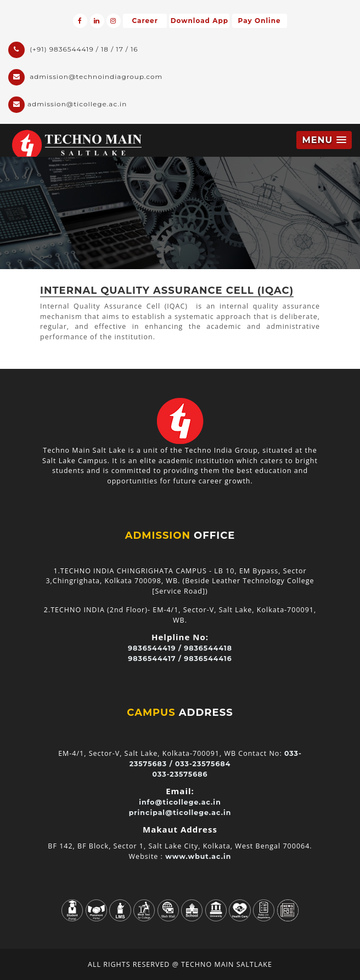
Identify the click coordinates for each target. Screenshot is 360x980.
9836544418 (208, 648)
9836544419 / (155, 648)
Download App (199, 21)
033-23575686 (180, 774)
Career (145, 21)
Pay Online (260, 21)
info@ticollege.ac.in (180, 802)
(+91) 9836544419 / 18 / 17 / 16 (73, 50)
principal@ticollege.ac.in (180, 813)
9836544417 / (155, 659)
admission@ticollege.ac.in (67, 105)
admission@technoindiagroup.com (85, 77)
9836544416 (208, 659)
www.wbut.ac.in (198, 856)
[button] (324, 140)
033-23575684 (203, 764)
